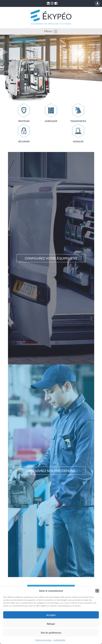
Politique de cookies (43, 640)
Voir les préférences (51, 633)
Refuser (51, 624)
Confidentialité (59, 640)
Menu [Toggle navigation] (51, 31)
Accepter (51, 615)
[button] (97, 591)
